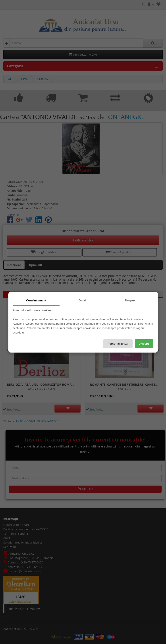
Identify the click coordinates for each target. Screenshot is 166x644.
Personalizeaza (118, 344)
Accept (144, 344)
